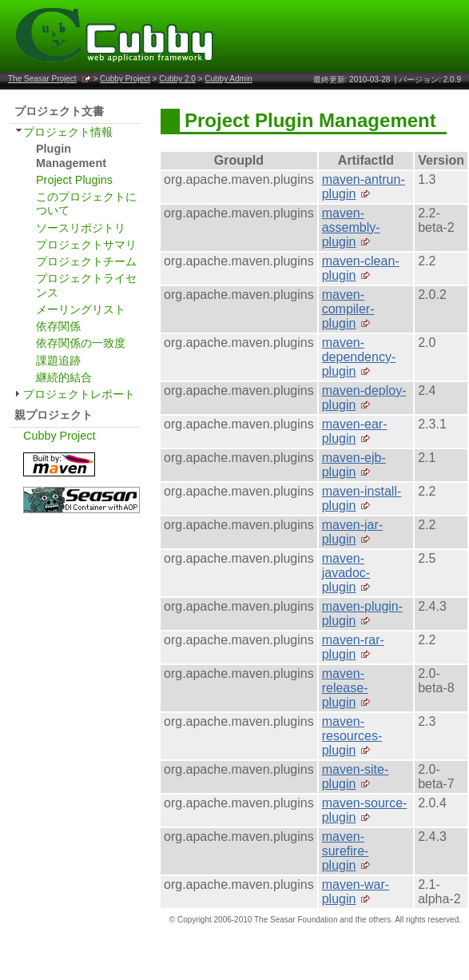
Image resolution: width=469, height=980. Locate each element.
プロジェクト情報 (68, 132)
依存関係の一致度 (81, 343)
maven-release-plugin (345, 688)
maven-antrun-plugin (364, 187)
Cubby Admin (228, 79)
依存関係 (58, 326)
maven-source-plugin (365, 810)
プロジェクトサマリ (86, 245)
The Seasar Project (42, 79)
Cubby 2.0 (177, 79)
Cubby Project (125, 79)
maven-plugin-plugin (362, 613)
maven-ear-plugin (355, 431)
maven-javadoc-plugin (346, 573)
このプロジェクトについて (86, 203)
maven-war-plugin (356, 892)
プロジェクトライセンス (86, 285)
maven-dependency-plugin (359, 357)
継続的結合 (64, 377)
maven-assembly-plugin (351, 227)
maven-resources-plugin (352, 736)
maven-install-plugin (362, 498)
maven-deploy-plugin (364, 398)
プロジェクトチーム (86, 261)
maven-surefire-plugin (346, 851)
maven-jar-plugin (352, 532)
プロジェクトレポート (79, 394)
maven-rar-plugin (353, 647)
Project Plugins (74, 180)
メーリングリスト (81, 309)
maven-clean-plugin (361, 268)
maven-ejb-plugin (354, 465)
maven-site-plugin (356, 777)
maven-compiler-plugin (348, 309)
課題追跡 (58, 361)
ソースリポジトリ (81, 228)
